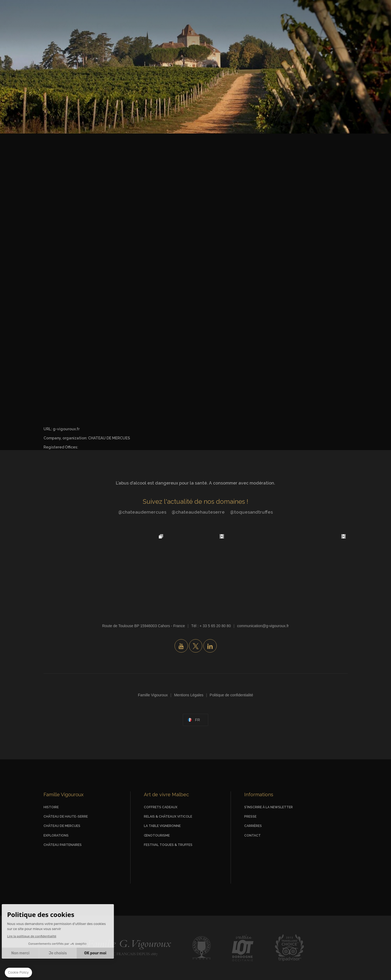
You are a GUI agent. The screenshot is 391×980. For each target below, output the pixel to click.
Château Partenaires (63, 845)
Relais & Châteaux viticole (168, 817)
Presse (250, 817)
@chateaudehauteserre (198, 512)
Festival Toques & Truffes (168, 845)
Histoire (51, 807)
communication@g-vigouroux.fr (263, 626)
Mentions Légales (189, 695)
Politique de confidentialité (232, 695)
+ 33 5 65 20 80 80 (215, 626)
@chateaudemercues (142, 512)
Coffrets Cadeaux (161, 807)
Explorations (56, 835)
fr (198, 720)
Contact (252, 835)
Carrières (253, 826)
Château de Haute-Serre (66, 817)
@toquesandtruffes (251, 512)
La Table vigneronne (162, 826)
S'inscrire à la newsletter (268, 807)
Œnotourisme (157, 835)
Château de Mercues (62, 826)
